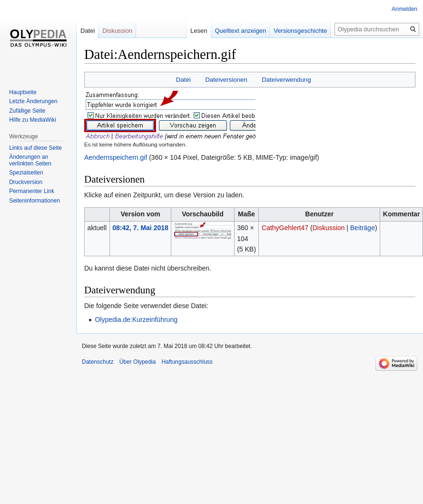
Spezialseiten (26, 173)
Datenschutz (98, 362)
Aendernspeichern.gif (116, 157)
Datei (183, 80)
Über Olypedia (138, 362)
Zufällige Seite (27, 111)
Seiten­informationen (34, 201)
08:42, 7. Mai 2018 (140, 228)
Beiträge (363, 228)
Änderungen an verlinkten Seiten (30, 160)
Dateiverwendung (286, 80)
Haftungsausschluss (187, 362)
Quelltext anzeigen (236, 31)
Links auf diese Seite (35, 148)
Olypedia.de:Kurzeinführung (136, 320)
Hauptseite (23, 92)
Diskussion (329, 228)
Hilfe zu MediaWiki (33, 120)
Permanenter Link (32, 191)
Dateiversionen (226, 80)
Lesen (195, 31)
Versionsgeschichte (296, 31)
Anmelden (404, 9)
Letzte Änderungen (33, 101)
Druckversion (26, 182)
